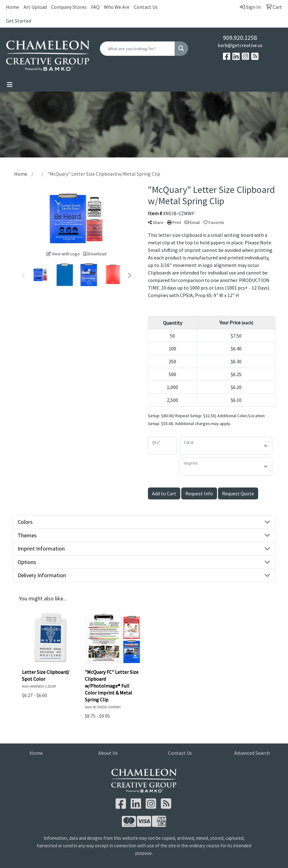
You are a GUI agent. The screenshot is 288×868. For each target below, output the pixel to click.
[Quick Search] (138, 49)
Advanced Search (252, 753)
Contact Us (146, 7)
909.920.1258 (240, 37)
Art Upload (35, 7)
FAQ (95, 7)
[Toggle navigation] (10, 85)
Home (13, 7)
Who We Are (117, 7)
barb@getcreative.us (240, 45)
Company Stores (69, 7)
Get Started (19, 21)
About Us (108, 753)
